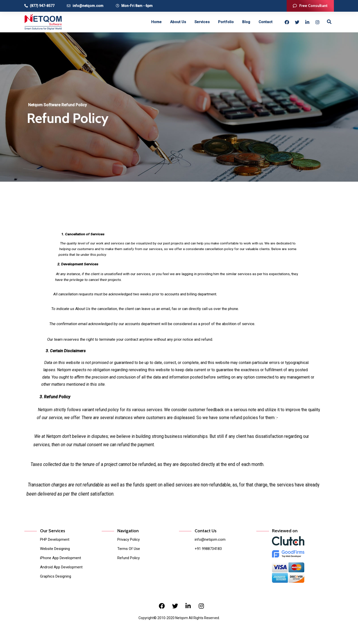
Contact (266, 22)
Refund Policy (129, 558)
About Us (178, 22)
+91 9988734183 (208, 549)
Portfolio (226, 22)
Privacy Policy (129, 539)
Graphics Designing (56, 576)
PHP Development (55, 539)
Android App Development (61, 567)
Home (156, 22)
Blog (246, 22)
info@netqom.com (210, 539)
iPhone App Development (61, 558)
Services (202, 22)
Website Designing (55, 549)
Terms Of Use (129, 549)
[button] (310, 6)
